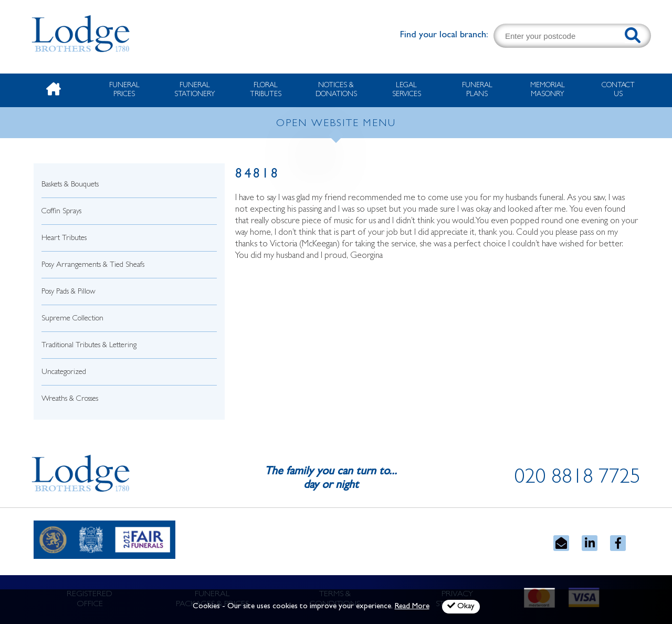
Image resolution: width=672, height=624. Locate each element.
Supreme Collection (72, 319)
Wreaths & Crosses (70, 399)
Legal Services (407, 90)
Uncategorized (64, 373)
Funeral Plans (477, 90)
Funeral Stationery (195, 90)
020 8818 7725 (577, 479)
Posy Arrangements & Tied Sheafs (93, 266)
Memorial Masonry (548, 90)
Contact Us (618, 90)
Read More (412, 607)
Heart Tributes (64, 239)
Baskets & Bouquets (70, 185)
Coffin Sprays (61, 212)
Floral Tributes (266, 90)
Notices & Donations (336, 90)
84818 (258, 175)
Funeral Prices (124, 90)
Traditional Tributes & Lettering (89, 346)
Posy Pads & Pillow (69, 292)
